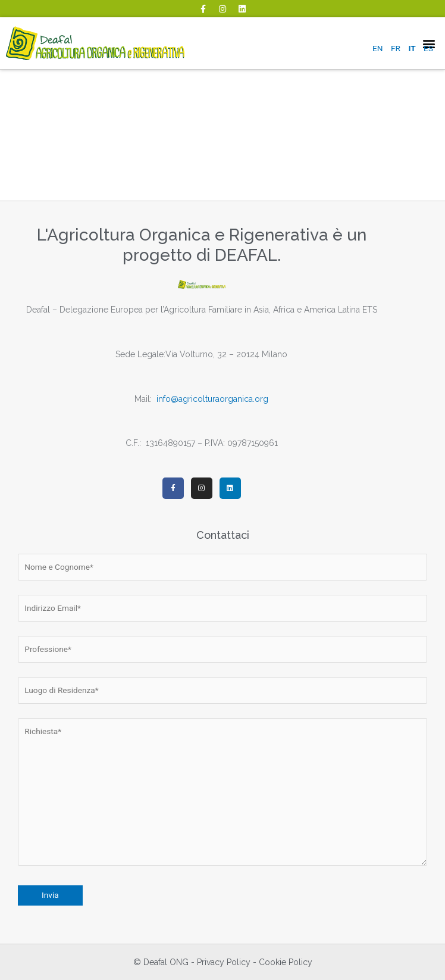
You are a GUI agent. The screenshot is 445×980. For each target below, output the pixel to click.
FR (396, 48)
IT (412, 48)
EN (378, 48)
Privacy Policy (224, 962)
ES (428, 48)
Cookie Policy (286, 962)
